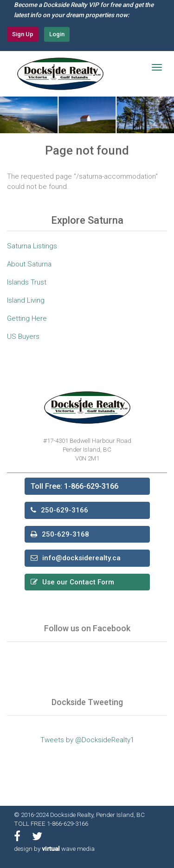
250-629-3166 (64, 510)
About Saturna (29, 264)
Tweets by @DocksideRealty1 (87, 740)
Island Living (26, 300)
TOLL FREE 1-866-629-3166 (51, 823)
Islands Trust (27, 282)
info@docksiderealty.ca (81, 558)
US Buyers (23, 337)
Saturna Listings (32, 246)
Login (57, 34)
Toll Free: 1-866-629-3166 (74, 486)
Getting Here (27, 318)
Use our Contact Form (78, 582)
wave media (68, 849)
